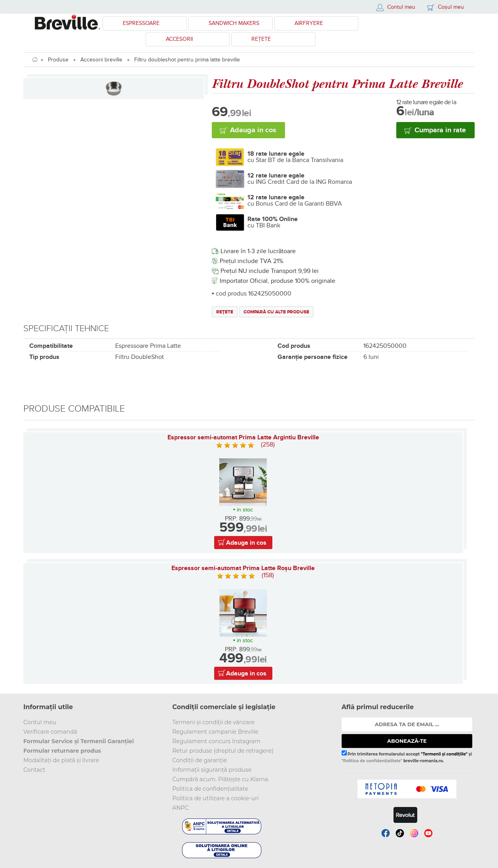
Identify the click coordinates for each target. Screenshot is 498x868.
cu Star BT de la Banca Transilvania (295, 157)
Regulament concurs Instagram (216, 741)
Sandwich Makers (234, 23)
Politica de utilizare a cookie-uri (215, 798)
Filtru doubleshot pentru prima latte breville (187, 60)
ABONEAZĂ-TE (407, 741)
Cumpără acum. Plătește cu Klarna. (221, 779)
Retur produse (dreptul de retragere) (223, 751)
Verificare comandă (50, 732)
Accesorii (179, 39)
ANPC (180, 808)
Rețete (261, 39)
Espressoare (141, 23)
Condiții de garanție (200, 760)
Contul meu (40, 722)
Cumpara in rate (440, 130)
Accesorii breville (101, 60)
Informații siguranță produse (212, 770)
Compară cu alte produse (276, 312)
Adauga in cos (253, 130)
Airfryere (309, 23)
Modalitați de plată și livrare (61, 760)
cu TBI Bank (273, 222)
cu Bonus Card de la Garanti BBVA (295, 200)
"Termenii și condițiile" (444, 754)
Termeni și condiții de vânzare (213, 722)
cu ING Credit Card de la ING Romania (300, 179)
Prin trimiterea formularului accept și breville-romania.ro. (407, 757)
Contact (34, 770)
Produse (58, 60)
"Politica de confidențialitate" (372, 761)
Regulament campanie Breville (215, 732)
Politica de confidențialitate (210, 789)
